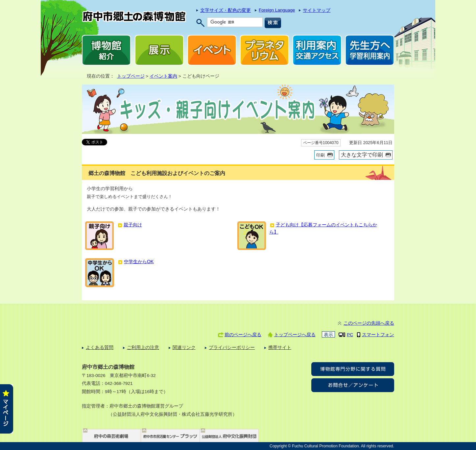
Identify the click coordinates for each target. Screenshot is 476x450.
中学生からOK (139, 262)
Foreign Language (277, 10)
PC (350, 335)
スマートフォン (378, 335)
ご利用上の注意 (143, 348)
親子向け (133, 225)
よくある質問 (100, 348)
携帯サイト (280, 348)
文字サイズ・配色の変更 (226, 10)
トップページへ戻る (295, 335)
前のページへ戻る (243, 335)
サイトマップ (317, 10)
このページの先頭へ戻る (369, 323)
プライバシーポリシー (232, 348)
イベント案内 (163, 76)
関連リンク (184, 348)
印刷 (321, 155)
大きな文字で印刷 (362, 155)
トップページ (131, 76)
